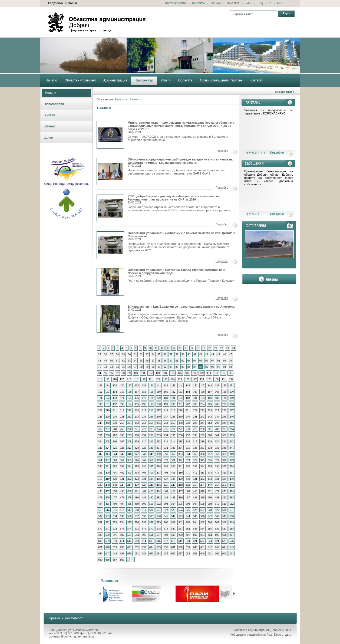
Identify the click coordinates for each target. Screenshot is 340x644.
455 (232, 485)
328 (137, 448)
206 (217, 404)
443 (144, 485)
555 (129, 522)
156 (129, 392)
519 (144, 510)
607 (232, 535)
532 (100, 516)
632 (137, 547)
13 (168, 348)
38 (177, 354)
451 (202, 485)
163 (181, 392)
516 (122, 510)
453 (217, 485)
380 (100, 466)
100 (136, 373)
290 (137, 435)
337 (202, 448)
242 (202, 417)
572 (115, 529)
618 (173, 541)
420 (115, 479)
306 (115, 441)
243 (210, 417)
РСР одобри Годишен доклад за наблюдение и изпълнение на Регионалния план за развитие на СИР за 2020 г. (110, 208)
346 (129, 454)
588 (232, 529)
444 (151, 485)
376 (210, 460)
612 (129, 541)
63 (189, 361)
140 (151, 385)
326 (122, 448)
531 (232, 510)
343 (108, 454)
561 (173, 522)
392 (188, 466)
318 (202, 441)
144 (181, 385)
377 (217, 460)
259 (188, 423)
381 (108, 466)
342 (100, 454)
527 (202, 510)
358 (217, 454)
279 (195, 429)
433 (210, 479)
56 (147, 361)
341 (232, 448)
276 (173, 429)
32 (141, 354)
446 (166, 485)
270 (129, 429)
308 (129, 441)
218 (166, 410)
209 (100, 410)
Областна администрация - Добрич (97, 22)
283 (224, 429)
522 (166, 510)
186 (210, 398)
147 (202, 385)
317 (195, 441)
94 (100, 373)
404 (137, 473)
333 (173, 448)
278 (188, 429)
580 (173, 529)
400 (108, 473)
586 (217, 529)
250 (122, 423)
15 (180, 348)
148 (210, 385)
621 (195, 541)
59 (165, 361)
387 (151, 466)
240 (188, 417)
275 (166, 429)
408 (166, 473)
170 (232, 392)
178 (151, 398)
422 (129, 479)
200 (173, 404)
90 (213, 367)
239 (181, 417)
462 (144, 491)
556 (137, 522)
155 (122, 392)
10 (150, 348)
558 (151, 522)
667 (115, 560)
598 (166, 535)
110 (209, 373)
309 (137, 441)
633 (144, 547)
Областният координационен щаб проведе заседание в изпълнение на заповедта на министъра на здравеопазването (110, 172)
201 (181, 404)
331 (159, 448)
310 (144, 441)
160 (159, 392)
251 (129, 423)
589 (100, 535)
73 (111, 367)
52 (123, 361)
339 (217, 448)
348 (144, 454)
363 (115, 460)
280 (202, 429)
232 (129, 417)
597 (159, 535)
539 (151, 516)
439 (115, 485)
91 (219, 367)
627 (100, 547)
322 (232, 441)
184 (195, 398)
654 (159, 553)
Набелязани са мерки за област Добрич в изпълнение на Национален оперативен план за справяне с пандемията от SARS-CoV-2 (176, 172)
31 (135, 354)
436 (232, 479)
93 (230, 367)
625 (224, 541)
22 (222, 348)
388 (159, 466)
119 (136, 379)
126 (187, 379)
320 (217, 441)
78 (141, 367)
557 (144, 522)
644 (224, 547)
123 (165, 379)
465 (166, 491)
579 (166, 529)
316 (188, 441)
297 (188, 435)
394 (202, 466)
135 (115, 385)
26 (105, 354)
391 (181, 466)
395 (210, 466)
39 (183, 354)
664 (232, 553)
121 (151, 379)
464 (159, 491)
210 (108, 410)
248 (108, 423)
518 (137, 510)
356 (202, 454)
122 (158, 379)
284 (232, 429)
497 (122, 504)
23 (227, 348)
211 (115, 410)
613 (137, 541)
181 (173, 398)
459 (122, 491)
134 (108, 385)
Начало (120, 99)
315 (181, 441)
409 (173, 473)
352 (173, 454)
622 (202, 541)
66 (207, 361)
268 (115, 429)
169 (224, 392)
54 (135, 361)
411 (188, 473)
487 (188, 497)
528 (210, 510)
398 (232, 466)
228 (100, 417)
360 (232, 454)
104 (165, 373)
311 (151, 441)
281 (210, 429)
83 (171, 367)
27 (111, 354)
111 (216, 373)
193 (122, 404)
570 (100, 529)
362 (108, 460)
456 (100, 491)
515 (115, 510)
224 (210, 410)
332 (166, 448)
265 (232, 423)
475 (100, 497)
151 (232, 385)
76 (129, 367)
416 (224, 473)
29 (123, 354)
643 (217, 547)
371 (173, 460)
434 (217, 479)
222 (195, 410)
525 (188, 510)
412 (195, 473)
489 (202, 497)
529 (217, 510)
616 (159, 541)
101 (143, 373)
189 (232, 398)
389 (166, 466)
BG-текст (233, 3)
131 (224, 379)
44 (213, 354)
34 (153, 354)
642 (210, 547)
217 (159, 410)
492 (224, 497)
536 (129, 516)
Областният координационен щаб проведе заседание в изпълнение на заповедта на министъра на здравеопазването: (180, 162)
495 (108, 504)
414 (210, 473)
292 (151, 435)
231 (122, 417)
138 (137, 385)
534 (115, 516)
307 (122, 441)
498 (129, 504)
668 (122, 560)
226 (224, 410)
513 (100, 510)
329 (144, 448)
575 (137, 529)
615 (151, 541)
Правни (55, 618)
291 (144, 435)
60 (171, 361)
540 (159, 516)
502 (159, 504)
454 (224, 485)
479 (129, 497)
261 (202, 423)
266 (100, 429)
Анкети (50, 115)
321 (224, 441)
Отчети (50, 126)
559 (159, 522)
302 (224, 435)
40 (189, 354)
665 (100, 560)
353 (181, 454)
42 (201, 354)
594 (137, 535)
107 (187, 373)
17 (192, 348)
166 (202, 392)
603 (202, 535)
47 (230, 354)
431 (195, 479)
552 (108, 522)
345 (122, 454)
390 (173, 466)
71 (100, 367)
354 (188, 454)
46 (225, 354)
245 (224, 417)
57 (153, 361)
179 (159, 398)
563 (188, 522)
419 (108, 479)
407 (159, 473)
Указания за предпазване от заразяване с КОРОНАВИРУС (269, 112)
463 (151, 491)
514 (108, 510)
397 (224, 466)
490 (210, 497)
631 (129, 547)
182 (181, 398)
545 (195, 516)
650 (129, 553)
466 (173, 491)
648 (115, 553)
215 (144, 410)
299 (202, 435)
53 (129, 361)
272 (144, 429)
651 (137, 553)
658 (188, 553)
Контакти (199, 3)
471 (210, 491)
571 (108, 529)
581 (181, 529)
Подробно (222, 151)
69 (225, 361)
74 (117, 367)
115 (108, 379)
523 (173, 510)
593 (129, 535)
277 (181, 429)
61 (177, 361)
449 (188, 485)
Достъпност (74, 618)
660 (202, 553)
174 (122, 398)
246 (232, 417)
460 (129, 491)
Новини (51, 93)
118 (129, 379)
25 (100, 354)
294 (166, 435)
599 (173, 535)
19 (204, 348)
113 (231, 373)
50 (111, 361)
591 (115, 535)
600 (181, 535)
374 (195, 460)
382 (115, 466)
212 (122, 410)
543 (181, 516)
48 (100, 361)
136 (122, 385)
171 (100, 398)
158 (144, 392)
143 (173, 385)
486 (181, 497)
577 (151, 529)
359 (224, 454)
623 (210, 541)
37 (171, 354)
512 (232, 504)
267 (108, 429)
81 (159, 367)
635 (159, 547)
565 (202, 522)
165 (195, 392)
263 (217, 423)
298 (195, 435)
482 (151, 497)
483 (159, 497)
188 (224, 398)
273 (151, 429)
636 (166, 547)
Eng (260, 3)
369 (159, 460)
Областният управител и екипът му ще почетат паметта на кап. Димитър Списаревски (110, 245)
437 (100, 485)
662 (217, 553)
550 (232, 516)
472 (217, 491)
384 (129, 466)
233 (137, 417)
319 (210, 441)
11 (156, 348)
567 (217, 522)
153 (108, 392)
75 (123, 367)
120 (143, 379)
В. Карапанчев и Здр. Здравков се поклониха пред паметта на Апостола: (181, 308)
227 (232, 410)
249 (115, 423)
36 (165, 354)
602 (195, 535)
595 (144, 535)
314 (173, 441)
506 (188, 504)
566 (210, 522)
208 (232, 404)
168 (217, 392)
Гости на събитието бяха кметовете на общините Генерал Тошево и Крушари (181, 281)
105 (172, 373)
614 (144, 541)
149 (217, 385)
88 (201, 367)
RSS (280, 3)
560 (166, 522)
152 (100, 392)
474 (232, 491)
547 (210, 516)
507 (195, 504)
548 (217, 516)
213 (129, 410)
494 (100, 504)
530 (224, 510)
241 (195, 417)
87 (195, 367)
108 (194, 373)
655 (166, 553)
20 (210, 348)
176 (137, 398)
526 (195, 510)
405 (144, 473)
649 (122, 553)
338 (210, 448)
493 (232, 497)
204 (202, 404)
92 (225, 367)
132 (231, 379)
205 (210, 404)
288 (122, 435)
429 (181, 479)
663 (224, 553)
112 (223, 373)
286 (108, 435)
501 (151, 504)
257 (173, 423)
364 (122, 460)
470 (202, 491)
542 (173, 516)
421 (122, 479)
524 (181, 510)
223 (202, 410)
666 (108, 560)
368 (151, 460)
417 (232, 473)
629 (115, 547)
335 (188, 448)
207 (224, 404)
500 (144, 504)
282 (217, 429)
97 (117, 373)
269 (122, 429)
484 (166, 497)
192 (115, 404)
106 (180, 373)
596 (151, 535)
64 (195, 361)
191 (108, 404)
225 (217, 410)
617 (166, 541)
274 (159, 429)
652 (144, 553)
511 (224, 504)
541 (166, 516)
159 (151, 392)
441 (129, 485)
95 (105, 373)
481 (144, 497)
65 (201, 361)
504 (173, 504)
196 (144, 404)
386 (144, 466)
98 (123, 373)
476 (108, 497)
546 (202, 516)
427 (166, 479)
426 (159, 479)
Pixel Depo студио (279, 635)
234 (144, 417)
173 (115, 398)
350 (159, 454)
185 (202, 398)
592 (122, 535)
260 (195, 423)
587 (224, 529)
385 (137, 466)
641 (202, 547)
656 (173, 553)
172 (108, 398)
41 (195, 354)
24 (233, 348)
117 (122, 379)
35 (159, 354)
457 (108, 491)
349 (151, 454)
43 (207, 354)
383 (122, 466)
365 (129, 460)
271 (137, 429)
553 (115, 522)
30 (129, 354)
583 (195, 529)
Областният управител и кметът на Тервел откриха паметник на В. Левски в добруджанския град (110, 282)
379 (232, 460)
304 (100, 441)
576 (144, 529)
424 (144, 479)
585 (210, 529)
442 (137, 485)
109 (202, 373)
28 (117, 354)
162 (173, 392)
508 (202, 504)
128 (202, 379)
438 (108, 485)
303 (232, 435)
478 (122, 497)
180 (166, 398)
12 (162, 348)
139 (144, 385)
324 (108, 448)
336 (195, 448)
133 (100, 385)
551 (100, 522)
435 (224, 479)
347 (137, 454)
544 (188, 516)
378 (224, 460)
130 (217, 379)
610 (115, 541)
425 (151, 479)
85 (183, 367)
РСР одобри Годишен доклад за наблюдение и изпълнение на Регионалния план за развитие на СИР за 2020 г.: (174, 199)
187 (217, 398)
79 (147, 367)
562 (181, 522)
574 (129, 529)
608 (100, 541)
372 (181, 460)
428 (173, 479)
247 (100, 423)
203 (195, 404)
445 (159, 485)
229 (108, 417)
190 (100, 404)
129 (209, 379)
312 (159, 441)
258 (181, 423)
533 (108, 516)
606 (224, 535)
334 (181, 448)
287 (115, 435)
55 (141, 361)
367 (144, 460)
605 (217, 535)
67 (213, 361)
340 (224, 448)
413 (202, 473)
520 (151, 510)
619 (181, 541)
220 (181, 410)
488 (195, 497)
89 (207, 367)
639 (188, 547)
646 (100, 553)
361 (100, 460)
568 (224, 522)
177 (144, 398)
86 (189, 367)
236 (159, 417)
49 (105, 361)
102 (151, 373)
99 (129, 373)
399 (100, 473)
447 (173, 485)
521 (159, 510)
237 (166, 417)
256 (166, 423)
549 (224, 516)
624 (217, 541)
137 (129, 385)
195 (137, 404)
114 (100, 379)
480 (137, 497)
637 (173, 547)
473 (224, 491)
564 (195, 522)
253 (144, 423)
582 (188, 529)
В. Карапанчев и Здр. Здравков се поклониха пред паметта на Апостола (110, 319)
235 (151, 417)
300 (210, 435)
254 (151, 423)
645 (232, 547)
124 (173, 379)
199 (166, 404)
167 (210, 392)
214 (137, 410)
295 (173, 435)
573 (122, 529)
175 (129, 398)
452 (210, 485)
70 (230, 361)
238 (173, 417)
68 (219, 361)
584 (202, 529)
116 (115, 379)
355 (195, 454)
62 (183, 361)
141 (159, 385)
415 (217, 473)
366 (137, 460)
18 (198, 348)
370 (166, 460)
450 (195, 485)
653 (151, 553)
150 (224, 385)
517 (129, 510)
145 (188, 385)
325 (115, 448)
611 (122, 541)
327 (129, 448)
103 (158, 373)
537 (137, 516)
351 (166, 454)
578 (159, 529)
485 (173, 497)
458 (115, 491)
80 (153, 367)
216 (151, 410)
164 (188, 392)
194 (129, 404)
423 (137, 479)
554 (122, 522)
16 (186, 348)
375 (202, 460)
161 (166, 392)
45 (219, 354)
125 (180, 379)
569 (232, 522)
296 (181, 435)
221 (188, 410)
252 (137, 423)
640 (195, 547)
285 (100, 435)
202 (188, 404)
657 (181, 553)
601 (188, 535)
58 (159, 361)
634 (151, 547)
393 (195, 466)
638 (181, 547)
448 (181, 485)
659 (195, 553)
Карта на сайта (176, 3)
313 (166, 441)
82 (165, 367)
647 (108, 553)
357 (210, 454)
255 (159, 423)
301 (217, 435)
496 (115, 504)
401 (115, 473)
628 (108, 547)
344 (115, 454)
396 (217, 466)
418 (100, 479)
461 (137, 491)
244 (217, 417)
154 (115, 392)
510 (217, 504)
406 (151, 473)
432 (202, 479)
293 (159, 435)
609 (108, 541)
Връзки (216, 3)
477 (115, 497)
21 (216, 348)
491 (217, 497)
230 (115, 417)
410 (181, 473)
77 (135, 367)
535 (122, 516)
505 (181, 504)
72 (105, 367)
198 (159, 404)
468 (188, 491)
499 (137, 504)
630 (122, 547)
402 (122, 473)
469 (195, 491)
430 (188, 479)
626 (232, 541)
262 (210, 423)
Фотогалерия (54, 104)
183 (188, 398)
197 (151, 404)
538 (144, 516)
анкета (269, 279)
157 (137, 392)
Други (49, 137)
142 (166, 385)
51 (117, 361)
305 (108, 441)
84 (177, 367)
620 (188, 541)
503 (166, 504)
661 (210, 553)
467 (181, 491)
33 (147, 354)
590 (108, 535)
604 (210, 535)
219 (173, 410)
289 (129, 435)
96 (111, 373)
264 (224, 423)
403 (129, 473)
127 (195, 379)
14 (174, 348)
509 (210, 504)
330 (151, 448)
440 (122, 485)
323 (100, 448)
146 (195, 385)
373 (188, 460)
